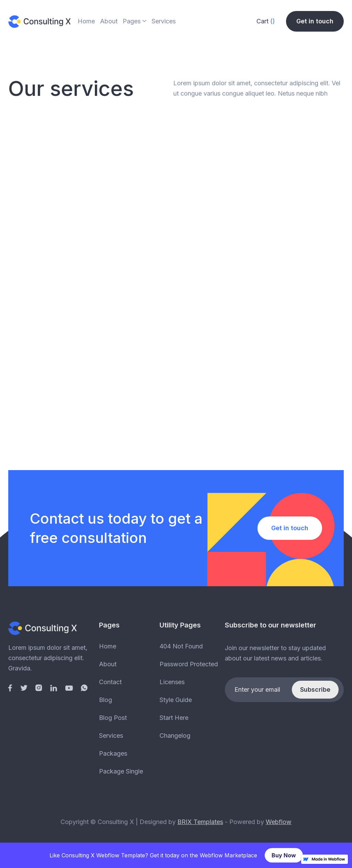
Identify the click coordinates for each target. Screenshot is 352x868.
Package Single (121, 771)
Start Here (174, 718)
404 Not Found (181, 646)
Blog (106, 700)
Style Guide (176, 700)
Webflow (279, 822)
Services (164, 21)
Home (86, 21)
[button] (135, 22)
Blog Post (113, 718)
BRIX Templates (200, 822)
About (109, 21)
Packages (113, 753)
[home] (40, 21)
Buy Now (284, 855)
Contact (110, 682)
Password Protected (189, 664)
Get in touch (315, 21)
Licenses (172, 682)
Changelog (175, 736)
